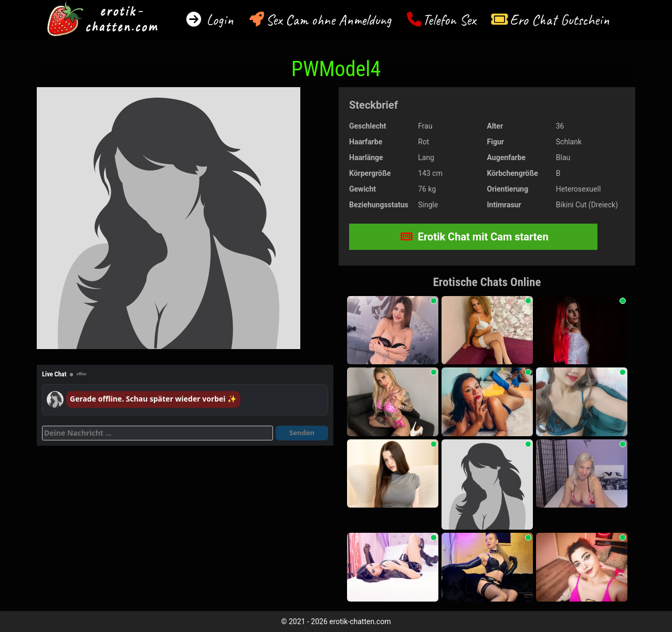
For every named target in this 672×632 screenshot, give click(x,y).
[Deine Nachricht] (157, 433)
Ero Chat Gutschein (560, 20)
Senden (302, 433)
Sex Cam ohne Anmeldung (328, 20)
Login (218, 20)
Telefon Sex (449, 20)
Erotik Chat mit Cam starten (475, 237)
